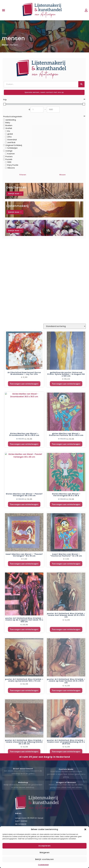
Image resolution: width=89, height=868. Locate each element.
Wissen (63, 175)
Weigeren (45, 853)
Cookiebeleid (43, 865)
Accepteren (44, 846)
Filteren (23, 175)
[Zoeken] (81, 84)
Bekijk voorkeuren (44, 859)
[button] (85, 829)
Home (5, 45)
